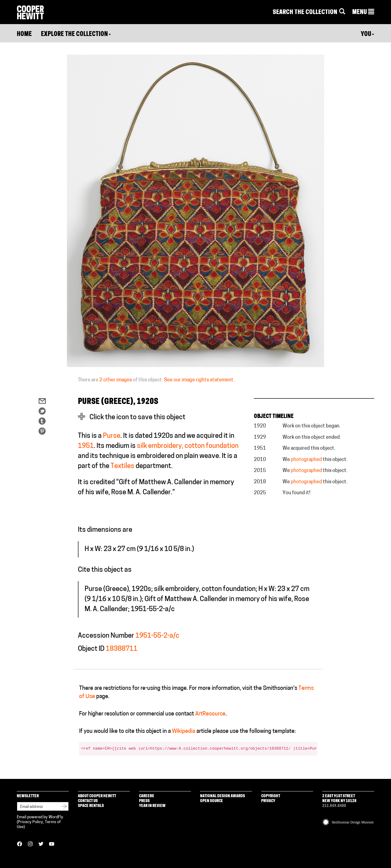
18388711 (122, 649)
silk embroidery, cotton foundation (188, 446)
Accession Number (106, 636)
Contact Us (88, 801)
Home (24, 34)
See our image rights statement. (199, 380)
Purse (112, 436)
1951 (86, 446)
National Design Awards (223, 796)
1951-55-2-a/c (157, 636)
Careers (146, 796)
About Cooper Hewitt (97, 796)
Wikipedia (184, 731)
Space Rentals (91, 806)
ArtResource (210, 714)
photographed (306, 460)
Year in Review (152, 806)
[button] (363, 13)
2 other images (116, 380)
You (367, 34)
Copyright (271, 796)
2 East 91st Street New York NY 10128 (339, 799)
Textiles (122, 466)
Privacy (268, 801)
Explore (76, 34)
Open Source (212, 801)
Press (144, 801)
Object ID (91, 649)
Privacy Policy (31, 822)
